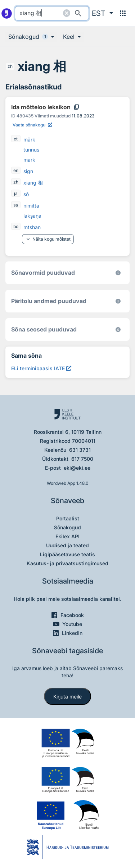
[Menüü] (123, 13)
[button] (103, 13)
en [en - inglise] (16, 170)
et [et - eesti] (16, 139)
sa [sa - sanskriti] (16, 205)
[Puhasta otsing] (67, 13)
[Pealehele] (7, 13)
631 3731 (80, 450)
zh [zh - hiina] (10, 66)
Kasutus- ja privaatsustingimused (67, 563)
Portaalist (68, 518)
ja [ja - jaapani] (16, 193)
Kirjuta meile (67, 697)
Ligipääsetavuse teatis (67, 554)
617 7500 (82, 459)
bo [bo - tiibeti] (16, 226)
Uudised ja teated (67, 545)
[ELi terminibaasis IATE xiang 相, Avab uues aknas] (41, 368)
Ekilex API (67, 536)
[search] (52, 13)
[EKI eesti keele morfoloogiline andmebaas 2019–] (118, 273)
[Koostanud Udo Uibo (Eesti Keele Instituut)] (118, 301)
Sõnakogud (67, 527)
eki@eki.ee (77, 468)
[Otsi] (78, 13)
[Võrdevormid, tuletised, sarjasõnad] (118, 329)
